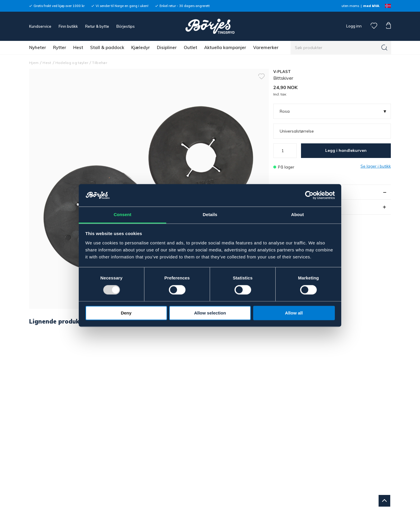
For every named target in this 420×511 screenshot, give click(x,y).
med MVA (371, 6)
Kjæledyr (141, 47)
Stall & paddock (107, 47)
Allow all (294, 313)
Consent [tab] (123, 214)
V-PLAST (282, 72)
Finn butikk (68, 26)
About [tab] (297, 214)
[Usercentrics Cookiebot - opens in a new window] (309, 195)
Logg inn (353, 26)
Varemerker (266, 47)
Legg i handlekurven (346, 150)
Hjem (34, 63)
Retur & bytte (97, 26)
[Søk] (384, 48)
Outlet (190, 47)
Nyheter (38, 47)
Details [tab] (210, 214)
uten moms (350, 6)
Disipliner (167, 47)
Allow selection (210, 313)
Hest (78, 47)
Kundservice (40, 26)
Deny (126, 313)
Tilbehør (100, 63)
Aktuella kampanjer (225, 47)
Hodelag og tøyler (72, 63)
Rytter (60, 47)
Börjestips (126, 26)
